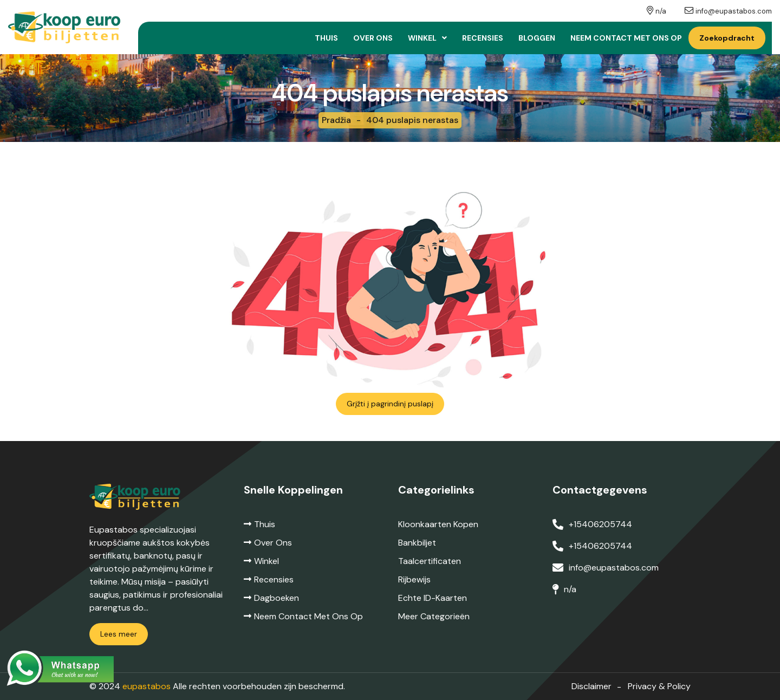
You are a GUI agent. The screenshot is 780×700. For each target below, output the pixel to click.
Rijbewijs (414, 579)
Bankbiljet (417, 543)
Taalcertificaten (430, 561)
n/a (661, 11)
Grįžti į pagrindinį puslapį (390, 404)
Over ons (373, 38)
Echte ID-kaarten (433, 598)
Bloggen (537, 38)
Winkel (422, 38)
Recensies (483, 38)
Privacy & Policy (659, 686)
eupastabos (147, 686)
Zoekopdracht (727, 38)
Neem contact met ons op (626, 38)
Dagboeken (271, 598)
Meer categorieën (434, 616)
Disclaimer (591, 686)
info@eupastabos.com (734, 11)
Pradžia (336, 120)
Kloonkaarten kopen (438, 524)
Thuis (326, 38)
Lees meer (119, 634)
